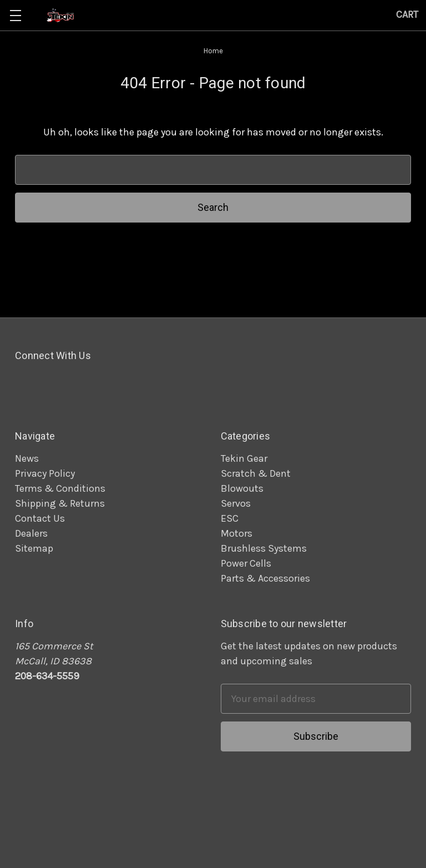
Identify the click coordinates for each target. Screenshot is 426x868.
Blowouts (242, 488)
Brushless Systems (264, 548)
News (27, 458)
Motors (237, 533)
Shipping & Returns (60, 503)
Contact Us (40, 518)
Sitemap (34, 548)
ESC (230, 518)
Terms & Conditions (60, 488)
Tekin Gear (244, 458)
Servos (236, 503)
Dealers (31, 533)
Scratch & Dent (256, 473)
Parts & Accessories (265, 578)
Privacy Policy (45, 473)
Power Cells (246, 563)
